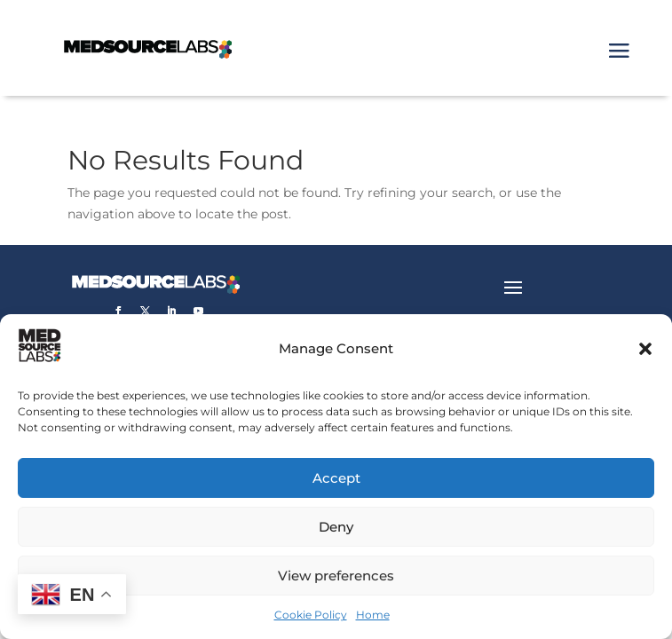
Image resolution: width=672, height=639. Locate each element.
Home (373, 615)
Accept (336, 478)
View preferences (336, 576)
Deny (336, 527)
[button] (645, 349)
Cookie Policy (311, 615)
